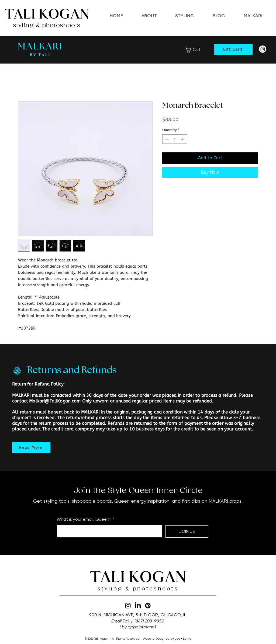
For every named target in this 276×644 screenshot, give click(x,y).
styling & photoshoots (47, 25)
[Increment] (183, 139)
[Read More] (31, 447)
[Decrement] (166, 139)
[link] (196, 50)
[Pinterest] (148, 606)
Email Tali (120, 621)
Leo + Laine (183, 639)
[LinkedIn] (138, 606)
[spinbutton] (175, 139)
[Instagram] (263, 49)
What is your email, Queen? (84, 519)
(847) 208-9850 (149, 621)
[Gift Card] (233, 49)
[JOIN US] (187, 531)
